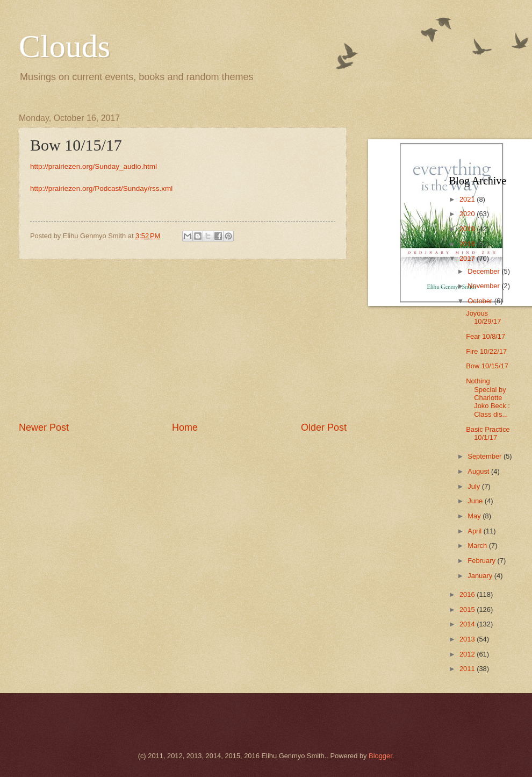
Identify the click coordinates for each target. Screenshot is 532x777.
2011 (468, 669)
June (476, 501)
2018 (468, 244)
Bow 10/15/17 (487, 366)
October (481, 301)
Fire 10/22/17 (486, 351)
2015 (468, 610)
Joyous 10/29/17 (483, 317)
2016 (468, 594)
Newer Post (44, 427)
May (475, 516)
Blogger (380, 756)
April (475, 531)
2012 (468, 654)
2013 (468, 639)
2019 (468, 229)
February (482, 561)
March (478, 546)
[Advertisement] (183, 340)
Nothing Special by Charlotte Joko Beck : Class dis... (488, 398)
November (484, 286)
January (481, 576)
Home (185, 427)
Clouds (64, 46)
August (479, 471)
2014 (468, 624)
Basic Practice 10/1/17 (488, 433)
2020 (468, 214)
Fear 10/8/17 (486, 336)
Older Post (324, 427)
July (475, 486)
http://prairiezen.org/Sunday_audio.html (94, 166)
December (484, 271)
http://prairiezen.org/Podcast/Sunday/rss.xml (101, 188)
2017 (468, 258)
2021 (468, 199)
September (486, 456)
